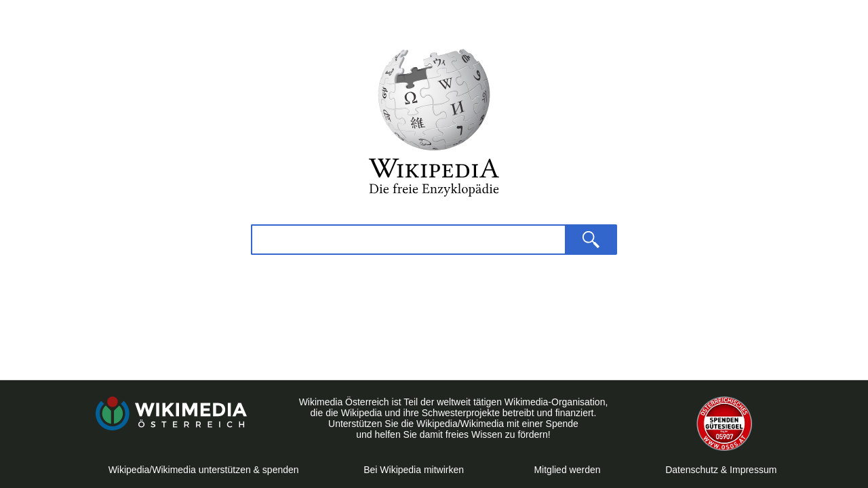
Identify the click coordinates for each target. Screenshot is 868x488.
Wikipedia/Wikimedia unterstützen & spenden (204, 470)
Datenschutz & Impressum (721, 470)
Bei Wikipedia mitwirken (416, 470)
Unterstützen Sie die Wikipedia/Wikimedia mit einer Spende (453, 424)
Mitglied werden (567, 470)
